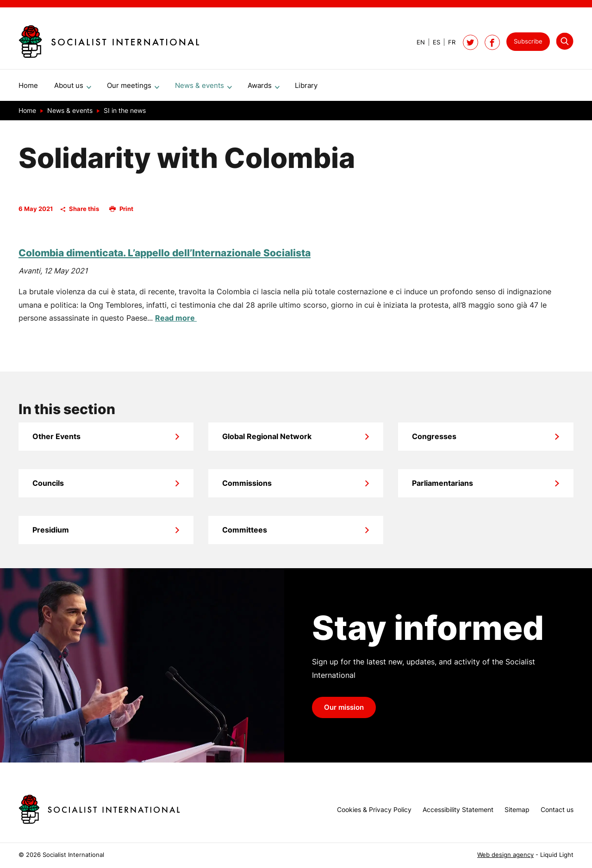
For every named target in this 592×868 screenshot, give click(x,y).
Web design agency (505, 855)
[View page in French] (448, 42)
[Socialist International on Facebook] (492, 42)
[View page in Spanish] (433, 42)
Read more (176, 322)
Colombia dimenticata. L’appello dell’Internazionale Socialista (165, 257)
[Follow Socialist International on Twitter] (470, 42)
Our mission (344, 711)
